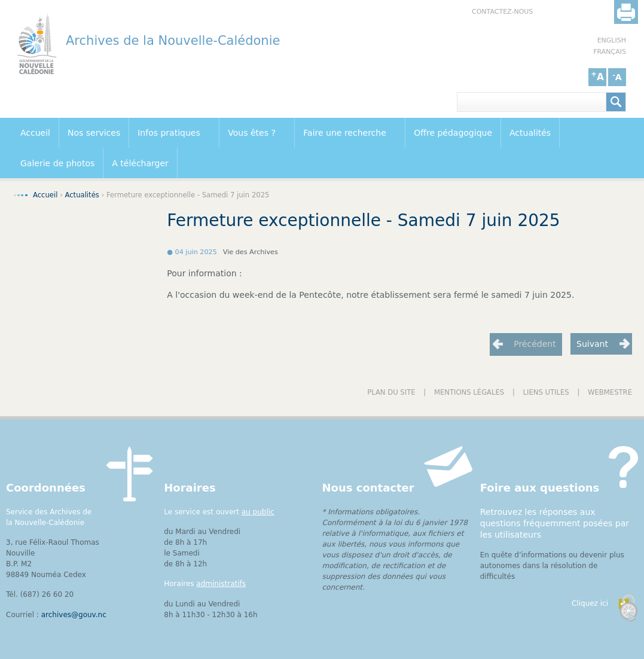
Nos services (94, 133)
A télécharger (140, 163)
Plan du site (391, 392)
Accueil (35, 133)
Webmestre (610, 392)
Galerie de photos (57, 163)
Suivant (592, 344)
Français (610, 52)
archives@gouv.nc (74, 615)
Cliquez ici (590, 603)
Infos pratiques (171, 133)
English (612, 40)
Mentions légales (469, 392)
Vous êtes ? (254, 133)
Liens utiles (546, 392)
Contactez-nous (502, 12)
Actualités (530, 133)
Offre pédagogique (453, 133)
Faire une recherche (347, 133)
